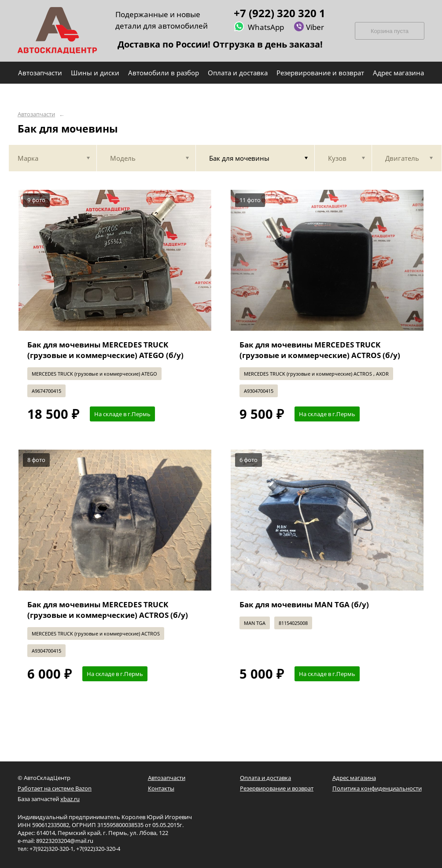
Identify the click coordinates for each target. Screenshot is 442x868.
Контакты (161, 788)
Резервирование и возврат (277, 788)
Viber (309, 27)
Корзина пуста (390, 31)
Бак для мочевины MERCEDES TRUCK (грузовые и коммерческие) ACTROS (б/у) (320, 350)
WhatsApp (259, 27)
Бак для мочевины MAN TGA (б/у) (304, 604)
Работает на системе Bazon (55, 788)
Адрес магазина (354, 778)
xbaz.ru (70, 799)
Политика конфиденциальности (377, 788)
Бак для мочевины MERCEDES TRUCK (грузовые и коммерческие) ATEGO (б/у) (105, 350)
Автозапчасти (36, 114)
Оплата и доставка (265, 778)
